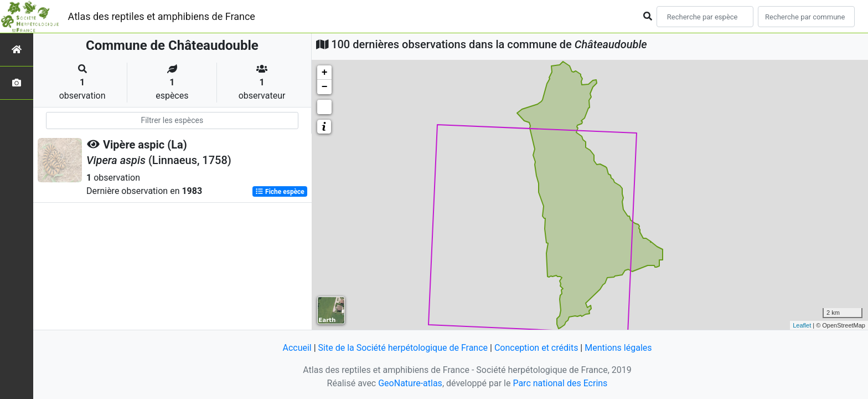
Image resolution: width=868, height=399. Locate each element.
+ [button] (325, 73)
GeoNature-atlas (410, 383)
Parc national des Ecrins (560, 383)
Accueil (297, 348)
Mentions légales (618, 348)
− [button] (325, 87)
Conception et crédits (536, 348)
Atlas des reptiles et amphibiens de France (162, 16)
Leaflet (802, 325)
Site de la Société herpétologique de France (403, 348)
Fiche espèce (280, 192)
